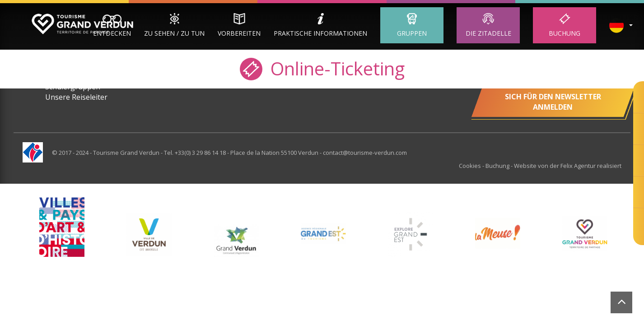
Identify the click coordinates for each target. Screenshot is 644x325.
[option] (149, 234)
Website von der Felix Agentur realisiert (568, 166)
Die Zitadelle (488, 33)
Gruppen (412, 33)
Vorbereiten (239, 33)
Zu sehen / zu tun (174, 33)
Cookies (471, 166)
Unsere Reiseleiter (76, 97)
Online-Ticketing (322, 68)
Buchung (565, 33)
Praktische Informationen (320, 33)
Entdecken (112, 33)
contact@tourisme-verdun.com (365, 153)
